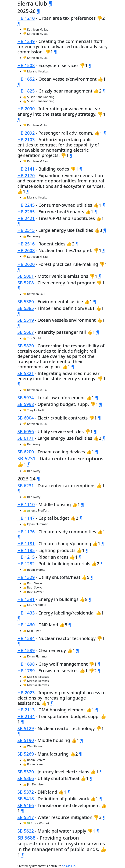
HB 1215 (26, 557)
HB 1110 (26, 504)
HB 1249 (26, 41)
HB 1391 (26, 599)
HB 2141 (26, 169)
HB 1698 (26, 664)
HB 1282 (26, 564)
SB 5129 (26, 728)
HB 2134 (26, 716)
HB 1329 (26, 577)
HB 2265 (26, 212)
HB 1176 (26, 532)
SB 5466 (26, 805)
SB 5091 (26, 276)
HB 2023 (26, 693)
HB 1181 (26, 543)
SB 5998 (26, 404)
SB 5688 (27, 838)
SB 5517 (26, 817)
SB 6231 (27, 458)
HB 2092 (26, 133)
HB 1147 (26, 518)
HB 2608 (26, 250)
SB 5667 (26, 332)
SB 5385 (26, 308)
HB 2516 (26, 244)
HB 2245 (26, 205)
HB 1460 (26, 625)
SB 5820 (26, 346)
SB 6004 (26, 418)
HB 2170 (26, 175)
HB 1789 (26, 671)
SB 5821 (26, 373)
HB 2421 (26, 218)
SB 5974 (26, 398)
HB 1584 (26, 638)
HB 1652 (26, 79)
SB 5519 (26, 320)
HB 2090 (26, 109)
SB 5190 (26, 740)
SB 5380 (26, 301)
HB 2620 (26, 264)
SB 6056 (26, 431)
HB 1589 (26, 650)
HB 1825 (26, 91)
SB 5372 (26, 792)
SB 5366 (26, 778)
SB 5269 (26, 754)
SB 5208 (26, 283)
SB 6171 (26, 438)
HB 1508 (26, 65)
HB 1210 (26, 18)
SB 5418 (26, 799)
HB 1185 (26, 550)
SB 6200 (26, 452)
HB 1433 (26, 613)
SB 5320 (26, 772)
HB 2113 (26, 710)
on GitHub (69, 866)
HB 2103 (26, 139)
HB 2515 (26, 230)
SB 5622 (26, 831)
